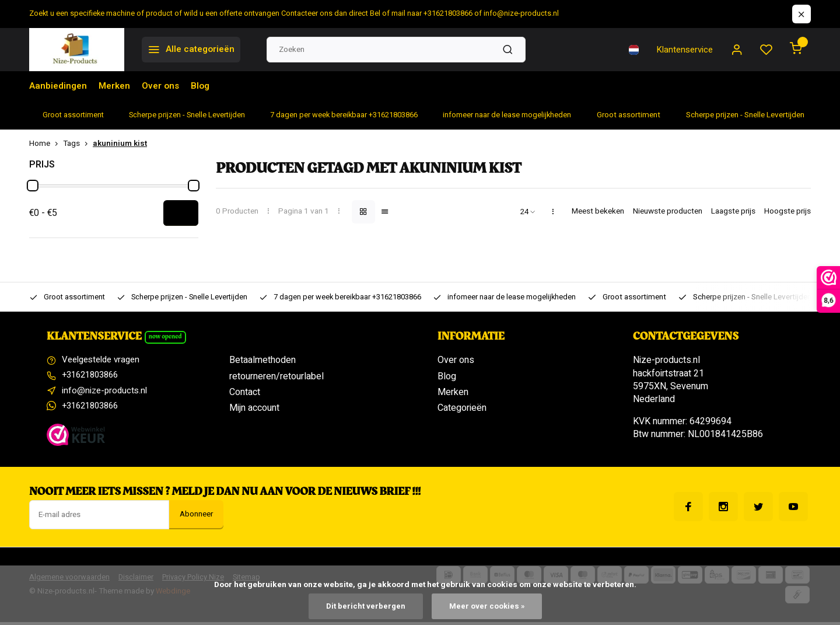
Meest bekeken (598, 212)
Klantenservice (681, 50)
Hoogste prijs (787, 212)
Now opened (166, 337)
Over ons (165, 86)
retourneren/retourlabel (276, 376)
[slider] (33, 186)
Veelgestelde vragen (104, 360)
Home (46, 144)
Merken (117, 86)
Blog (206, 86)
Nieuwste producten (668, 212)
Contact (245, 392)
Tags (78, 144)
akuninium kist (120, 144)
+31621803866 (93, 376)
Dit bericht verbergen (365, 606)
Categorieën (462, 408)
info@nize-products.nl (106, 392)
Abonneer (196, 518)
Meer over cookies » (487, 606)
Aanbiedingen (59, 86)
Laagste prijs (733, 212)
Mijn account (254, 408)
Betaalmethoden (262, 360)
